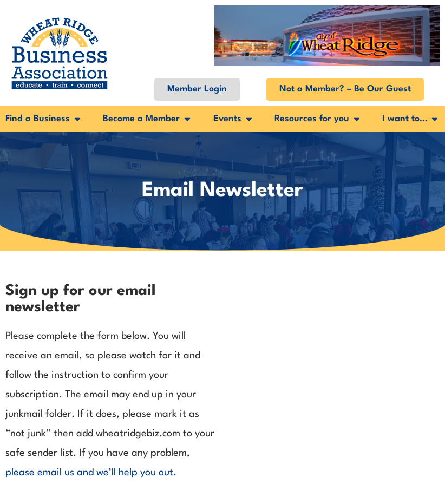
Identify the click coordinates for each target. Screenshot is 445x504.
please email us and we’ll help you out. (91, 473)
